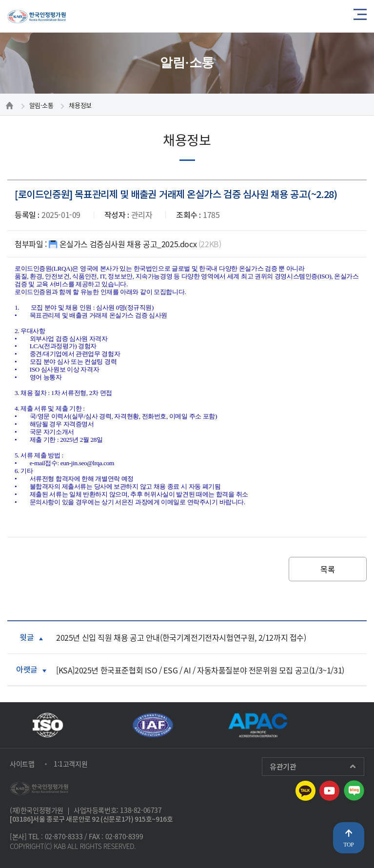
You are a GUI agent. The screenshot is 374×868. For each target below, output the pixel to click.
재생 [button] (337, 725)
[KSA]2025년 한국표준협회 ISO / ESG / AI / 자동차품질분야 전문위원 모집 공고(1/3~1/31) (200, 671)
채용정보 (80, 105)
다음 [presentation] (355, 725)
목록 (327, 571)
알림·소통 (41, 105)
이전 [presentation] (319, 725)
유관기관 (283, 767)
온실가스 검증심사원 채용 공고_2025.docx (135, 245)
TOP (348, 845)
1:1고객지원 (70, 764)
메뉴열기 (360, 16)
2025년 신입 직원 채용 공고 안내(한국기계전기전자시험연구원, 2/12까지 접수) (181, 639)
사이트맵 (22, 764)
